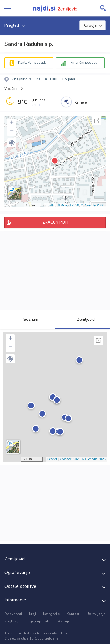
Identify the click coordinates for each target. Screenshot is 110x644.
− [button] (12, 132)
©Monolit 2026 (68, 205)
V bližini (11, 89)
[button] (12, 143)
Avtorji (64, 621)
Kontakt (73, 614)
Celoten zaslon (97, 121)
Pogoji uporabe (38, 621)
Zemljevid (82, 319)
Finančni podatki (84, 63)
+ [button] (12, 123)
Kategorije (51, 614)
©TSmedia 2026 (92, 205)
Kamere (81, 102)
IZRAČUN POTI (55, 222)
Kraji (33, 614)
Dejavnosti (13, 614)
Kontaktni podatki (32, 63)
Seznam (27, 319)
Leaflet (51, 205)
